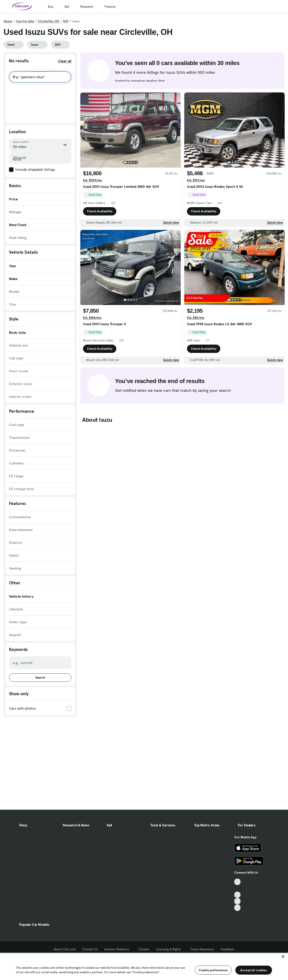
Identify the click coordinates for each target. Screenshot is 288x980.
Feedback (227, 949)
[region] (144, 966)
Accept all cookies (254, 970)
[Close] (283, 957)
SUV (66, 21)
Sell (67, 7)
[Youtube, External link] (237, 895)
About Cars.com (65, 949)
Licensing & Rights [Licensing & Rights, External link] (170, 949)
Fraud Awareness (202, 949)
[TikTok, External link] (237, 882)
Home (8, 21)
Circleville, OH (48, 21)
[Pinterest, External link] (237, 908)
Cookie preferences (213, 970)
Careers (144, 949)
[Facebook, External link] (237, 888)
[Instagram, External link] (237, 901)
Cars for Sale (25, 21)
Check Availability (100, 211)
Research (87, 7)
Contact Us (90, 949)
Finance (110, 7)
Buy (51, 7)
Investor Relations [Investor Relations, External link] (118, 949)
